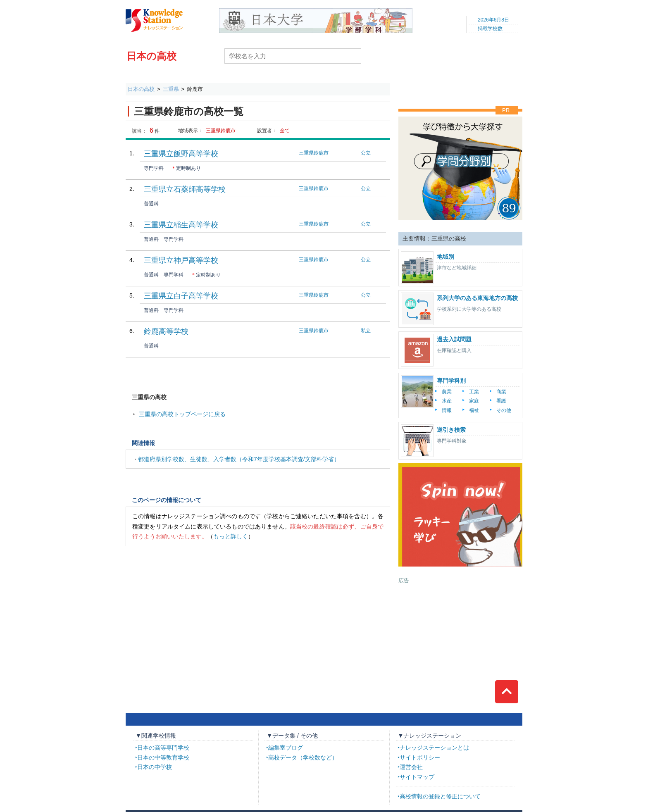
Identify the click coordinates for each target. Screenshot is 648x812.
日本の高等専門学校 (163, 748)
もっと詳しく (231, 536)
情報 (447, 410)
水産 (447, 401)
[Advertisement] (460, 636)
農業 (447, 392)
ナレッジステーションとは (434, 748)
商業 (501, 392)
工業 (474, 392)
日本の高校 (151, 56)
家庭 (474, 401)
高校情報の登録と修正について (440, 796)
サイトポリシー (420, 757)
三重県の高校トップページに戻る (182, 414)
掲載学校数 (490, 29)
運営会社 (411, 767)
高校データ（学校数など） (303, 757)
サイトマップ (417, 777)
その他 (504, 410)
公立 (366, 153)
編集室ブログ (286, 748)
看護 (501, 401)
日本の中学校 (155, 767)
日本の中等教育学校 (163, 757)
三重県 (171, 89)
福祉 (474, 410)
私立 (366, 331)
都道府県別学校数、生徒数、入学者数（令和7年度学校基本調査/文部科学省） (239, 459)
